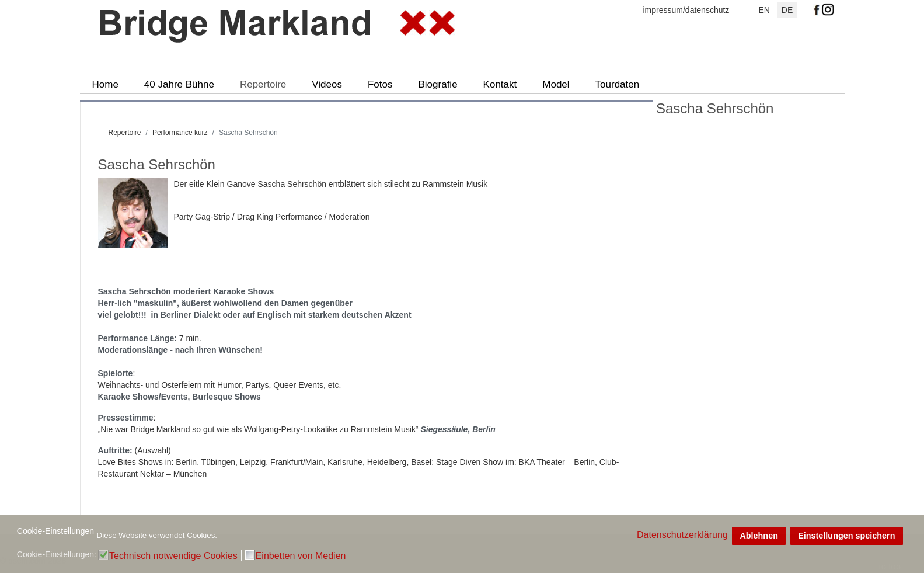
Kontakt (500, 84)
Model (556, 84)
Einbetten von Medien (301, 556)
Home (105, 84)
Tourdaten (618, 84)
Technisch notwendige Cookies (173, 556)
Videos (327, 84)
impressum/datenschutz (686, 10)
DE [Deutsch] (787, 10)
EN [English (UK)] (764, 10)
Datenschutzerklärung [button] (682, 535)
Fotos (380, 84)
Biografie (438, 84)
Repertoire (263, 84)
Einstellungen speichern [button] (846, 536)
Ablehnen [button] (759, 536)
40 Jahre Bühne (179, 84)
